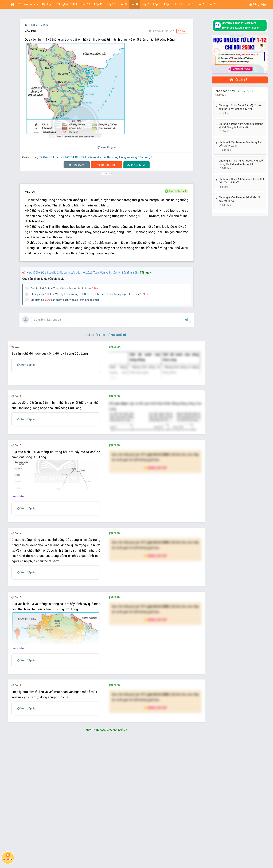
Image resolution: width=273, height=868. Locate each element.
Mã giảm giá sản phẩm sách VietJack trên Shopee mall (65, 300)
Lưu (182, 31)
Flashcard (77, 165)
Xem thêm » (20, 561)
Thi (106, 165)
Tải (136, 165)
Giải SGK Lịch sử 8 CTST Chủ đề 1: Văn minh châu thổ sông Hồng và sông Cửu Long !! (98, 157)
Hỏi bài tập (240, 80)
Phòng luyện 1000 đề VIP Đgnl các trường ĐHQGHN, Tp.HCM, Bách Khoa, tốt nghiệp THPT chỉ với (89, 294)
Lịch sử (44, 25)
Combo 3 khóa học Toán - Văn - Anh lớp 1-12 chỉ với (64, 289)
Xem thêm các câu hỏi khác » (106, 795)
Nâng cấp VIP (155, 533)
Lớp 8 (34, 25)
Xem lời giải (107, 147)
